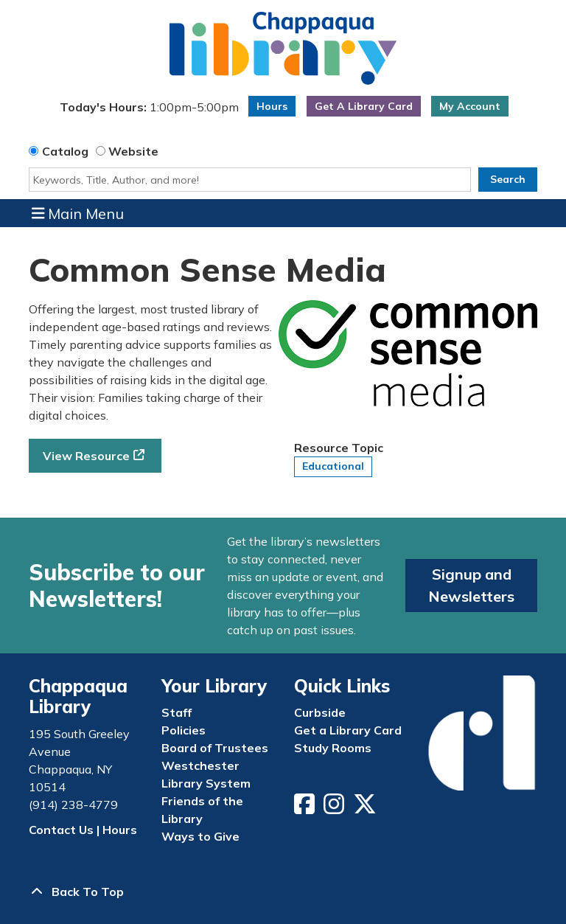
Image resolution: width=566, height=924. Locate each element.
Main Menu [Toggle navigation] (78, 213)
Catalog (65, 151)
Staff (177, 712)
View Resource (86, 456)
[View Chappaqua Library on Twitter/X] (366, 808)
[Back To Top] (283, 892)
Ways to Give (200, 836)
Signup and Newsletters (471, 585)
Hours (272, 106)
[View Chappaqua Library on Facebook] (306, 808)
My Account (470, 106)
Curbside (320, 712)
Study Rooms (333, 748)
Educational (333, 466)
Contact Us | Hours (83, 830)
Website (133, 151)
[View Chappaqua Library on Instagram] (335, 808)
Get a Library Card (348, 730)
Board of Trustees (215, 748)
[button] (150, 110)
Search (508, 179)
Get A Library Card (364, 106)
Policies (184, 730)
